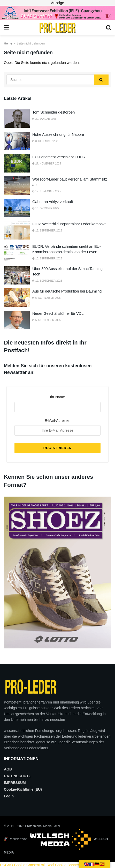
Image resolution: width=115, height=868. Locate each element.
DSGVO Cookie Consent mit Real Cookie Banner (40, 865)
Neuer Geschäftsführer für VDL (58, 313)
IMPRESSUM (15, 783)
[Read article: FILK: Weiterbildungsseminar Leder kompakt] (17, 230)
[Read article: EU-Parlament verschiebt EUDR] (17, 163)
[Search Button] (109, 28)
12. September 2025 (47, 281)
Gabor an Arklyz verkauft (53, 202)
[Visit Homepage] (57, 28)
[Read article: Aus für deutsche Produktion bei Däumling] (17, 298)
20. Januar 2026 (44, 119)
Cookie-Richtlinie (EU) (23, 789)
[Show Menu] (6, 28)
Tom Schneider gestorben (53, 112)
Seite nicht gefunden (31, 43)
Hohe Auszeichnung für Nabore (58, 134)
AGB (8, 769)
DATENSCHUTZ (17, 776)
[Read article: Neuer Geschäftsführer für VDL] (17, 320)
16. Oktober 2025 (45, 208)
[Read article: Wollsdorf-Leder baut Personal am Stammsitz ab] (17, 186)
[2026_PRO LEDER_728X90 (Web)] (58, 13)
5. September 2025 (47, 298)
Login (9, 796)
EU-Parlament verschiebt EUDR (59, 157)
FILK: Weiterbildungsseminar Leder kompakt (69, 224)
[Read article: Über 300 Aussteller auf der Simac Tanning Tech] (17, 275)
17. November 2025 (47, 191)
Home (8, 43)
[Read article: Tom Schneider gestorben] (17, 119)
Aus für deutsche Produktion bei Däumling (67, 291)
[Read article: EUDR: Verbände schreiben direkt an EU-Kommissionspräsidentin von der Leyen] (17, 253)
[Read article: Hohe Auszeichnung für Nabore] (17, 141)
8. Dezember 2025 (46, 141)
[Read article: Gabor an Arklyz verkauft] (17, 208)
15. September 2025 (47, 231)
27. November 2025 (47, 164)
